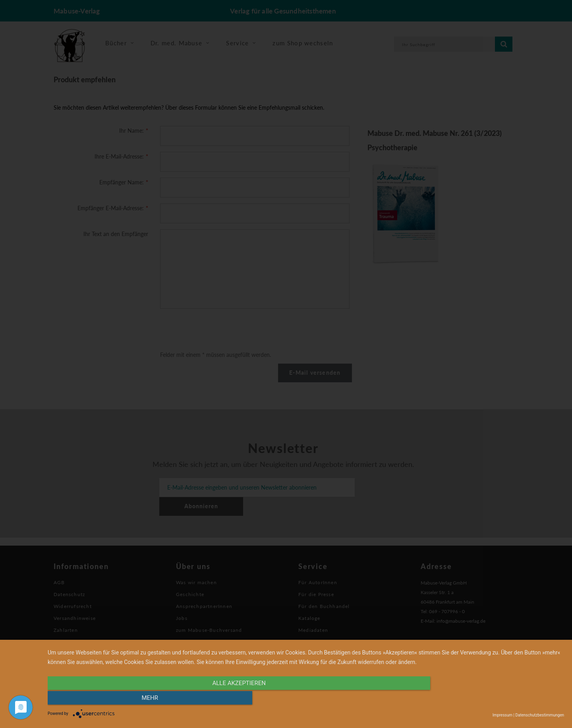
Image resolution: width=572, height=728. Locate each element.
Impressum (502, 715)
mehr (487, 699)
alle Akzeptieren (228, 699)
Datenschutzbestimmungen (540, 715)
